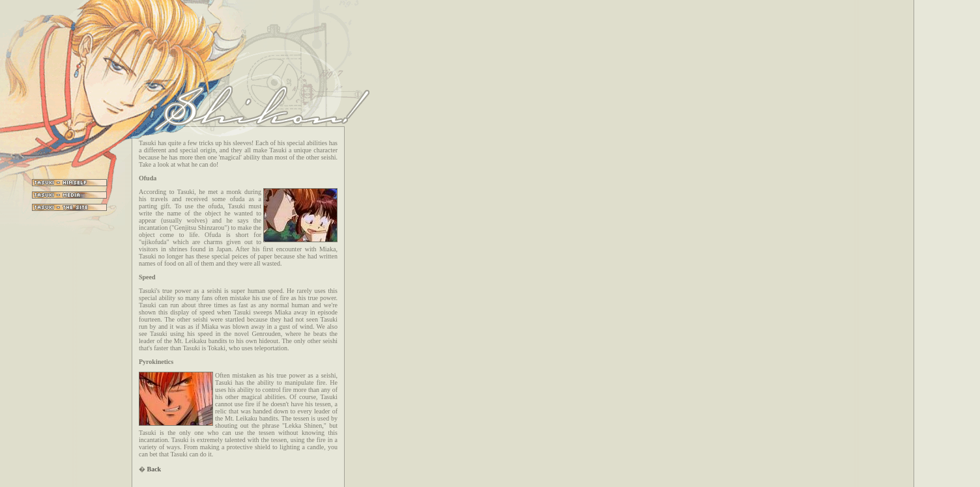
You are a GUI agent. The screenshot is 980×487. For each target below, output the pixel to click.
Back (154, 469)
